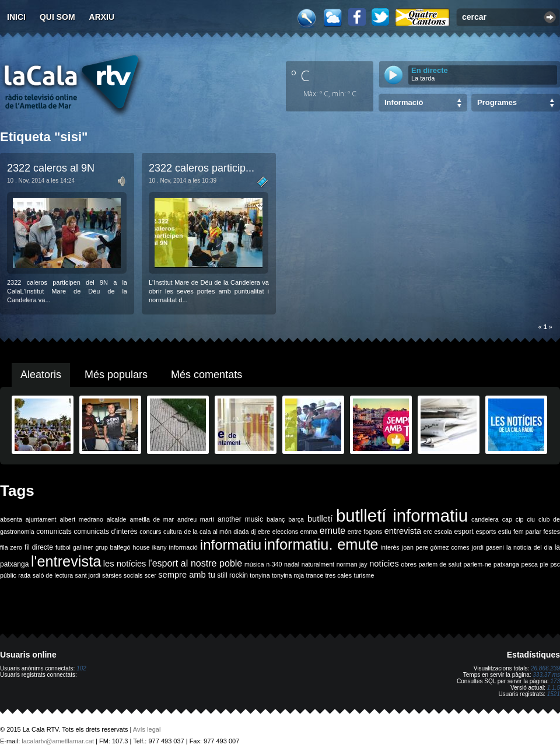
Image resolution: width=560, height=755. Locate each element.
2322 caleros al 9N (51, 168)
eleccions (285, 532)
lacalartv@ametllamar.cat (58, 741)
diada (241, 532)
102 (81, 668)
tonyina (260, 575)
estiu (505, 532)
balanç (276, 519)
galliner (83, 547)
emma (309, 532)
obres (409, 564)
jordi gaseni (488, 547)
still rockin (232, 575)
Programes (497, 102)
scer (150, 575)
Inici (16, 17)
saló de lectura (53, 575)
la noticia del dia (529, 547)
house (141, 547)
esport (463, 532)
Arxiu (102, 17)
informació (183, 547)
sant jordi (88, 575)
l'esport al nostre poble (195, 563)
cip (520, 519)
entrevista (403, 531)
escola (443, 532)
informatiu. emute (321, 544)
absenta (11, 519)
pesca (530, 564)
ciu (531, 519)
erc (428, 532)
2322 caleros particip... (202, 168)
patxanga (506, 564)
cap (507, 519)
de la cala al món (208, 532)
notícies (384, 564)
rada (24, 575)
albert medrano (82, 519)
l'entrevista (66, 561)
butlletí (320, 519)
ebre (264, 532)
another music (240, 519)
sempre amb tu (187, 575)
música (254, 564)
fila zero (11, 547)
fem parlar (527, 532)
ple (544, 564)
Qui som (57, 17)
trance (315, 575)
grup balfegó (113, 547)
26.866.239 (545, 668)
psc (555, 564)
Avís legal (147, 729)
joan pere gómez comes (436, 547)
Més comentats (206, 375)
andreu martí (196, 519)
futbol (63, 547)
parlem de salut (440, 564)
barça (296, 519)
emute (332, 531)
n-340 (274, 564)
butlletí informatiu (402, 515)
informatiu (231, 545)
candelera (485, 519)
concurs (150, 532)
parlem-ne (478, 564)
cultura (173, 532)
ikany (160, 547)
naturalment (318, 564)
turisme (364, 575)
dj (253, 532)
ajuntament (41, 519)
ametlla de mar (152, 519)
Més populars (116, 375)
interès (390, 547)
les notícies (125, 564)
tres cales (338, 575)
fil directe (39, 547)
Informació (404, 102)
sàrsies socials (122, 575)
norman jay (352, 564)
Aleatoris (41, 375)
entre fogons (365, 532)
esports (486, 532)
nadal (292, 564)
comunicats (54, 532)
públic (8, 575)
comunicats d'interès (105, 532)
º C (300, 75)
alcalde (117, 519)
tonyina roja (288, 575)
